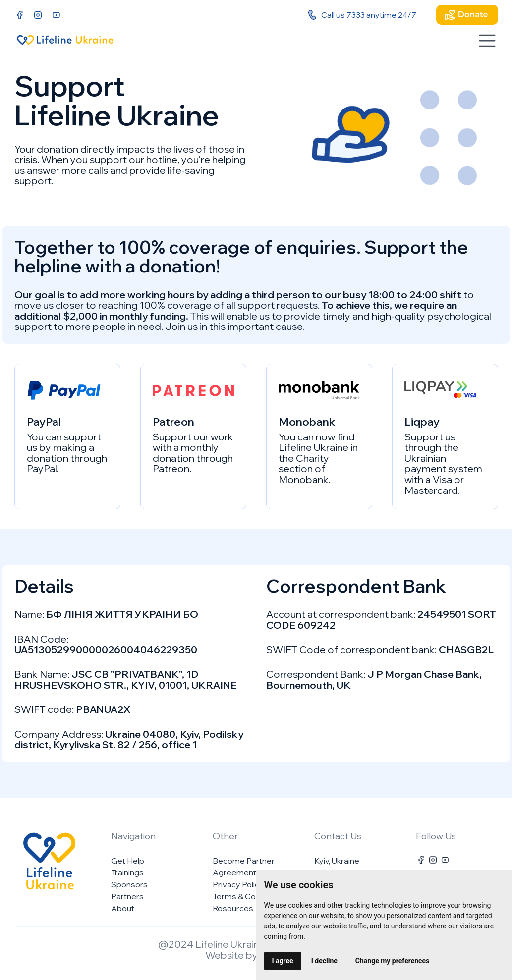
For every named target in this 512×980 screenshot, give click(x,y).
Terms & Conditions (249, 896)
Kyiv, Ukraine (337, 861)
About (123, 908)
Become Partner (244, 861)
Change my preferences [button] (392, 961)
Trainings (127, 872)
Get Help (128, 861)
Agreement (234, 872)
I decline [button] (324, 961)
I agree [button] (283, 961)
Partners (127, 896)
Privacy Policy (238, 884)
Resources (233, 908)
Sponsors (129, 884)
